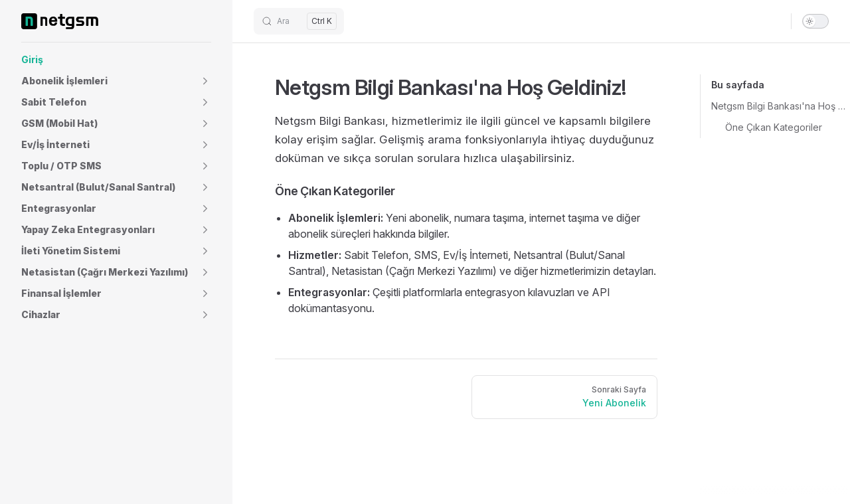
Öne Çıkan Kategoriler (774, 127)
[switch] (815, 21)
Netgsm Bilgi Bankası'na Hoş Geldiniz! (780, 106)
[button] (116, 81)
